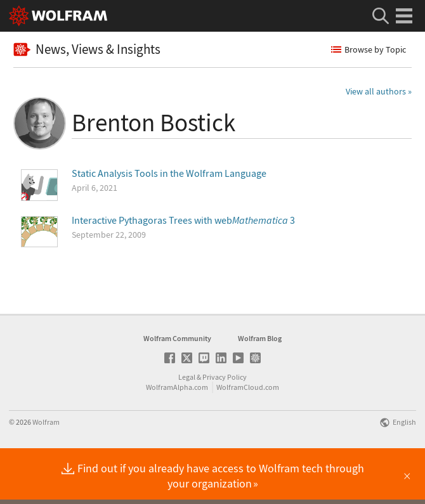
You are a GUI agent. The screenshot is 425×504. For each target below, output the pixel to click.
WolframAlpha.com (177, 428)
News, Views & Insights (87, 49)
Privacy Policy (225, 417)
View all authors (376, 91)
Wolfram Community (177, 379)
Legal (187, 417)
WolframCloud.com (248, 428)
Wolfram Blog (260, 379)
